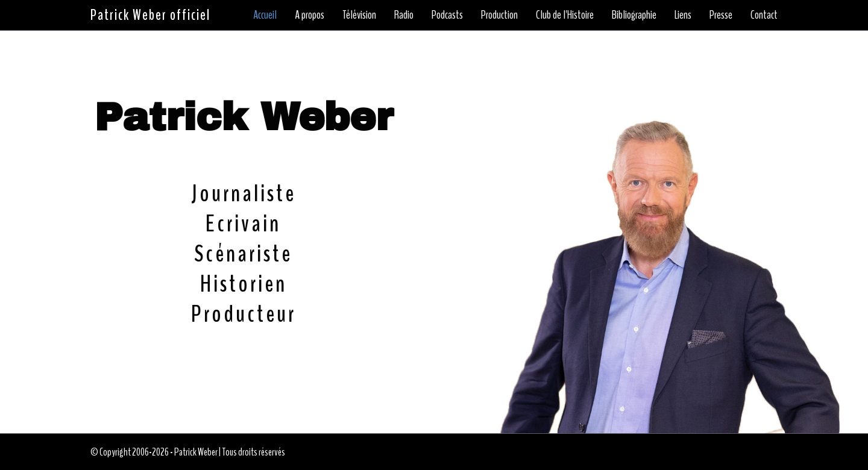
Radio (404, 15)
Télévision (359, 15)
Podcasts (447, 15)
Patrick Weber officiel (150, 15)
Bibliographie (634, 15)
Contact (764, 15)
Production (499, 15)
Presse (721, 15)
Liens (683, 15)
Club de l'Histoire (565, 15)
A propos (310, 15)
